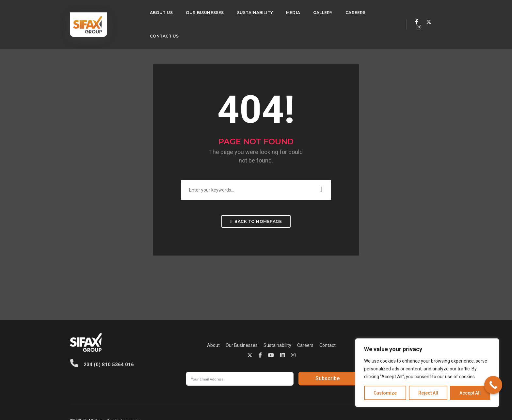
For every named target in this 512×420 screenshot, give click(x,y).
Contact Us (154, 35)
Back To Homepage (256, 225)
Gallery (313, 12)
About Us (151, 12)
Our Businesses (195, 12)
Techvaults (130, 397)
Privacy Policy (295, 397)
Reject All (428, 393)
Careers (345, 12)
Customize (385, 393)
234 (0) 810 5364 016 (102, 365)
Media (283, 12)
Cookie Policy (323, 397)
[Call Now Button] (493, 385)
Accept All (470, 393)
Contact (273, 347)
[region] (427, 373)
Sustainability (245, 12)
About (159, 347)
